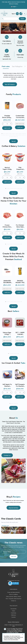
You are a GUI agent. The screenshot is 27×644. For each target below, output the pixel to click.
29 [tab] (18, 135)
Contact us (13, 601)
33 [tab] (24, 135)
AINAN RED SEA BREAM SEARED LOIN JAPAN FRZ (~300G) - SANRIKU (7, 282)
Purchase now (5, 526)
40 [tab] (17, 137)
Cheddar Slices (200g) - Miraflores (7, 116)
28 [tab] (16, 135)
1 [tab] (2, 133)
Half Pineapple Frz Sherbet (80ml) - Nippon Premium (20, 385)
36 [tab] (11, 137)
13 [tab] (19, 133)
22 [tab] (8, 135)
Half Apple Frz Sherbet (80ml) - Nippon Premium (7, 385)
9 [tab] (14, 133)
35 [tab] (10, 137)
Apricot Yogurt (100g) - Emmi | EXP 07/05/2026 (7, 168)
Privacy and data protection (13, 592)
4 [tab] (6, 133)
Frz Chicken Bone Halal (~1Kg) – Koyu (20, 226)
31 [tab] (21, 135)
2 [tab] (3, 133)
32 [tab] (22, 135)
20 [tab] (5, 135)
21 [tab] (6, 135)
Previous (3, 116)
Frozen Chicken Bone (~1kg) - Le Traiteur (7, 226)
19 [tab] (3, 135)
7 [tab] (11, 133)
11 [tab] (16, 133)
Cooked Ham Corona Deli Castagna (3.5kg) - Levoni (20, 116)
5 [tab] (8, 133)
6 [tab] (9, 133)
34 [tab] (25, 135)
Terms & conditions (13, 594)
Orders (14, 611)
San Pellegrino (17, 66)
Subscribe (14, 556)
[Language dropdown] (14, 7)
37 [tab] (13, 137)
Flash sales (6, 66)
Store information (14, 622)
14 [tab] (21, 133)
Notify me (20, 127)
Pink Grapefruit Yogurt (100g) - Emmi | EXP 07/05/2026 (20, 168)
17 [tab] (25, 133)
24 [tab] (11, 135)
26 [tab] (14, 135)
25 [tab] (12, 135)
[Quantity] (7, 124)
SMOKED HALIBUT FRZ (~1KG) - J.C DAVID (20, 282)
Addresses (13, 615)
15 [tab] (22, 133)
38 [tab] (14, 137)
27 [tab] (15, 135)
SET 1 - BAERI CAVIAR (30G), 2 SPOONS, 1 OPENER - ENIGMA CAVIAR (20, 333)
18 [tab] (2, 135)
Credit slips (14, 613)
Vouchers (14, 617)
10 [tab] (15, 133)
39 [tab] (16, 137)
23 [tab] (9, 135)
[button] (10, 84)
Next (24, 116)
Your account (14, 606)
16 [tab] (24, 133)
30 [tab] (19, 135)
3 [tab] (5, 133)
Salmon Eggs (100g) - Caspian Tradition (7, 333)
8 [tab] (12, 133)
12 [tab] (18, 133)
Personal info (14, 609)
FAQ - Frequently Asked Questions (14, 599)
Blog (10, 7)
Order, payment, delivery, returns (13, 596)
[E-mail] (20, 124)
